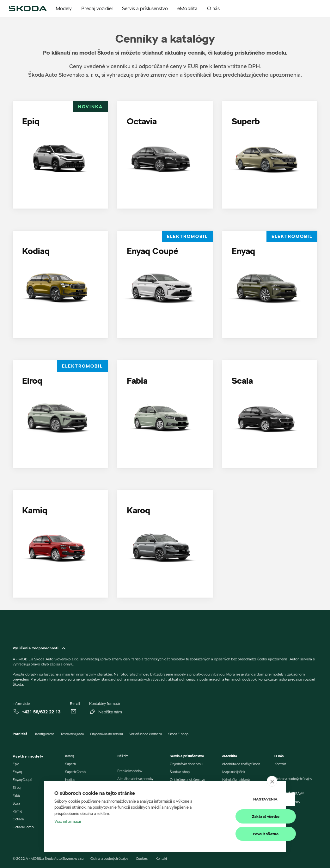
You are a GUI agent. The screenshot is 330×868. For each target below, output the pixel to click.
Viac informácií (68, 822)
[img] (28, 9)
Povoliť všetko (244, 834)
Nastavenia (244, 799)
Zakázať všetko (244, 816)
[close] (272, 781)
